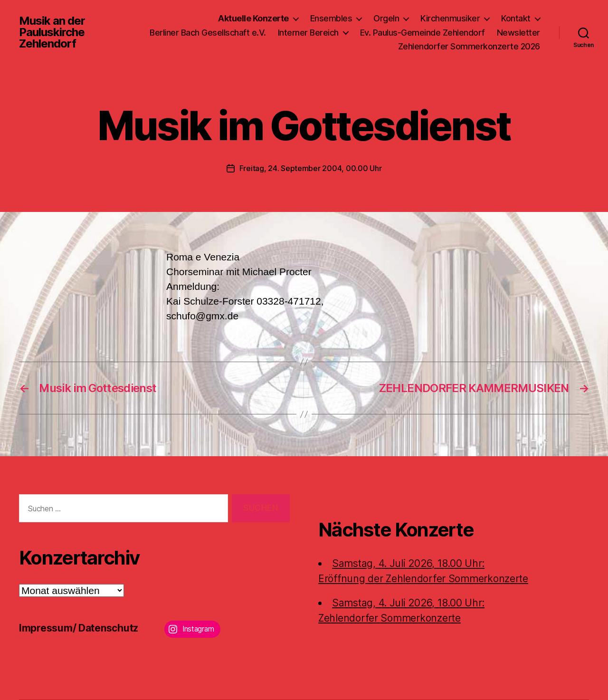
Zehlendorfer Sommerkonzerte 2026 (469, 46)
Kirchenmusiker (450, 18)
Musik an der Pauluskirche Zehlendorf (52, 32)
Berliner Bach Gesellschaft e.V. (208, 33)
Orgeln (386, 18)
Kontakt (516, 18)
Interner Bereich (308, 33)
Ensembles (331, 18)
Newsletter (518, 33)
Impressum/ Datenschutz (79, 628)
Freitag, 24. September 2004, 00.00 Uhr (311, 168)
